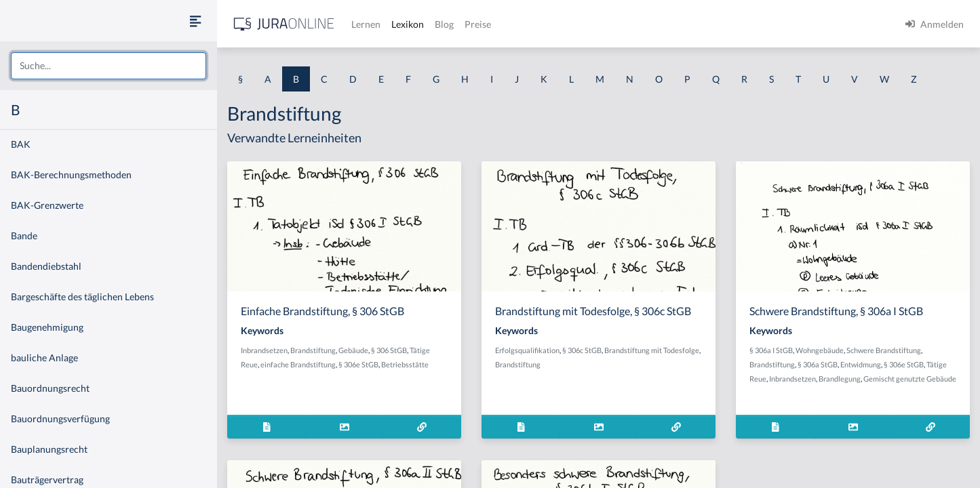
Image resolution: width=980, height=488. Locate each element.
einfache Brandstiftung (298, 364)
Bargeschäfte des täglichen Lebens (82, 297)
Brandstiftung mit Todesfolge (652, 350)
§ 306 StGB (389, 350)
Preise (478, 24)
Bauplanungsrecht (49, 449)
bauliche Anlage (44, 358)
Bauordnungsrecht (50, 388)
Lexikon (408, 24)
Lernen (366, 24)
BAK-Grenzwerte (47, 205)
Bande (24, 236)
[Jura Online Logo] (284, 24)
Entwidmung (861, 364)
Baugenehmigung (47, 327)
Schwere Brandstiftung (884, 350)
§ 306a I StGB (771, 350)
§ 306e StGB (358, 364)
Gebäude (353, 350)
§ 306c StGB (582, 350)
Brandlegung (840, 379)
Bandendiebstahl (46, 266)
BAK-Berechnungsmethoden (71, 175)
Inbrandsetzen (264, 350)
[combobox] (109, 66)
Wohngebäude (820, 350)
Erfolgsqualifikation (527, 350)
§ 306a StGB (818, 364)
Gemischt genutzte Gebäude (910, 379)
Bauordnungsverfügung (60, 419)
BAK (21, 144)
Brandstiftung (313, 350)
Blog (444, 24)
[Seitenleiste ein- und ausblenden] (195, 21)
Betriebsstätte (405, 364)
